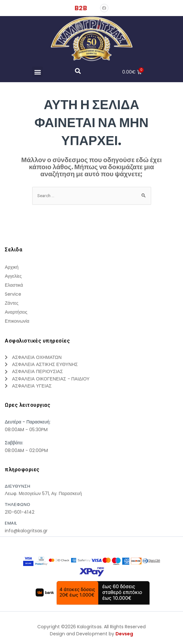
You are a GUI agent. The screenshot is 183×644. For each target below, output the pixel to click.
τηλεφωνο (18, 505)
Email (11, 523)
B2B (81, 8)
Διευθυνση (18, 486)
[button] (37, 72)
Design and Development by (92, 634)
